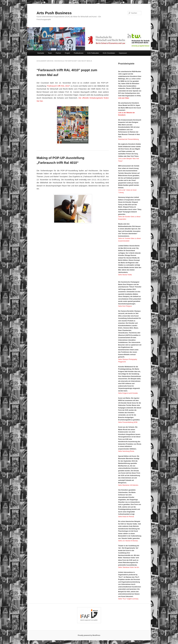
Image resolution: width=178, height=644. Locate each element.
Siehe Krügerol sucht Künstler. (128, 393)
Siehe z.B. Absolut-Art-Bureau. (128, 541)
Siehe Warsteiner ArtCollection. (128, 485)
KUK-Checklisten (109, 53)
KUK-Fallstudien (93, 53)
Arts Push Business (54, 13)
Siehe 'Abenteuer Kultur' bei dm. (129, 567)
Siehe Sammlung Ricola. (126, 451)
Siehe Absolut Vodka (125, 275)
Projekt (67, 53)
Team (50, 53)
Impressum (123, 53)
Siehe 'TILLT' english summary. (128, 599)
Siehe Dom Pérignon (125, 306)
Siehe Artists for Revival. (126, 517)
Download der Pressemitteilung (128, 139)
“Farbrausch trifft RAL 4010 (58, 86)
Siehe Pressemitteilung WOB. (128, 422)
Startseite (41, 53)
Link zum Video (124, 98)
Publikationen (79, 53)
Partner (58, 53)
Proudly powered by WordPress (89, 635)
